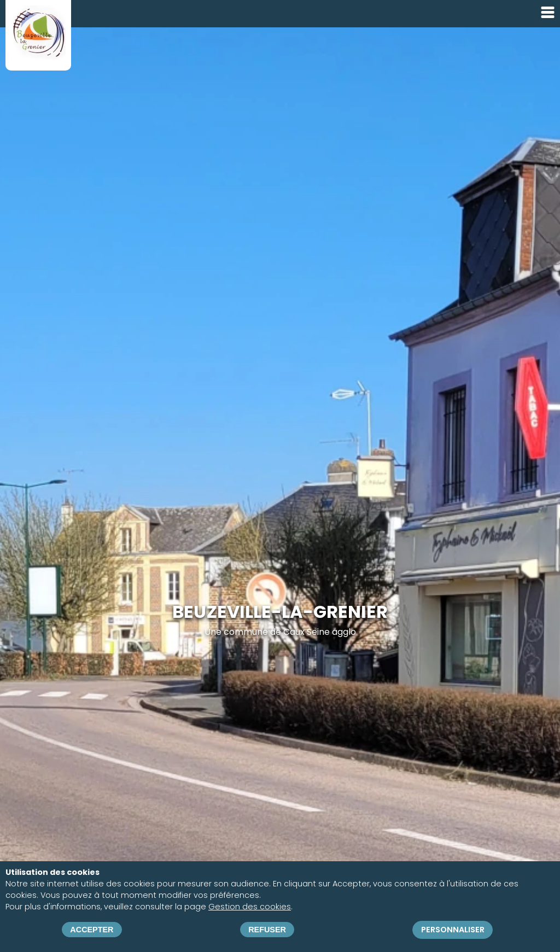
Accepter (92, 930)
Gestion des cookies (250, 907)
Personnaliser (453, 930)
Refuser (267, 930)
